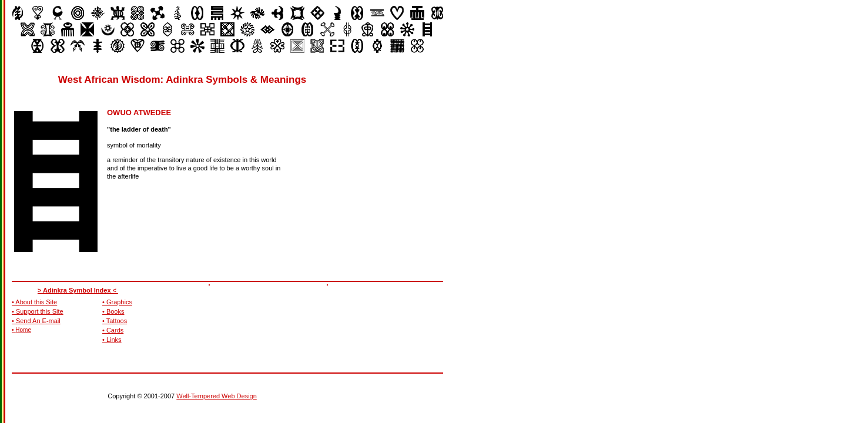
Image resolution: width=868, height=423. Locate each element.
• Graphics (117, 302)
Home (23, 330)
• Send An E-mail (36, 321)
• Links (112, 340)
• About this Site (34, 302)
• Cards (113, 330)
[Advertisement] (409, 147)
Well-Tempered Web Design (217, 396)
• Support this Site (38, 311)
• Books (113, 311)
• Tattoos (115, 321)
